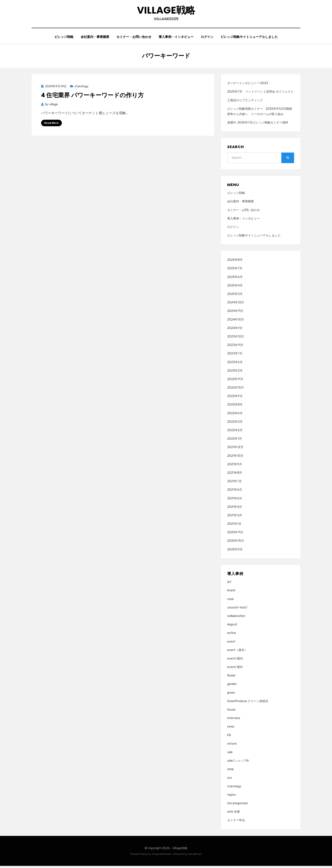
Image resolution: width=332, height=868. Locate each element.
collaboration (236, 618)
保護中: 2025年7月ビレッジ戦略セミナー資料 (258, 124)
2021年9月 (235, 466)
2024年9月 (235, 330)
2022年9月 (235, 398)
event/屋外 (235, 669)
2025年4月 (235, 287)
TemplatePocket (162, 856)
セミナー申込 (236, 822)
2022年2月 (235, 432)
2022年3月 (235, 424)
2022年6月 (235, 415)
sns (230, 780)
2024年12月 (236, 304)
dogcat (232, 626)
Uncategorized (237, 805)
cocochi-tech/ (237, 609)
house (231, 712)
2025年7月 (235, 270)
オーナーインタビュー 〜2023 (248, 85)
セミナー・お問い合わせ (134, 38)
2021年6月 (235, 492)
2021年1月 (234, 526)
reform (232, 746)
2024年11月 (235, 313)
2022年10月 (236, 390)
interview (234, 720)
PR (229, 737)
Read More (51, 125)
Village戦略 (166, 11)
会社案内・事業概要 (95, 38)
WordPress (195, 856)
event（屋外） (237, 652)
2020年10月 (236, 543)
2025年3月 (235, 296)
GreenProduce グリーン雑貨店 (248, 703)
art (229, 584)
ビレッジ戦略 (64, 38)
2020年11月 (235, 534)
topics (232, 797)
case (230, 601)
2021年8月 (235, 475)
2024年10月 (236, 322)
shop (230, 771)
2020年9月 (235, 551)
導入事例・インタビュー (176, 38)
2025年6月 (235, 279)
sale (230, 754)
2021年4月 (235, 509)
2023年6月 (235, 364)
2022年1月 (235, 441)
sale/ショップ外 (238, 763)
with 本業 (234, 814)
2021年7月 (234, 483)
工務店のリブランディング (245, 102)
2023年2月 (235, 373)
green (231, 695)
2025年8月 (235, 262)
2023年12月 (236, 338)
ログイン (207, 38)
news (231, 729)
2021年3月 (235, 517)
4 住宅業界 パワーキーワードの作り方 (92, 97)
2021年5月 (235, 500)
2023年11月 (235, 347)
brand (231, 592)
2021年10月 (235, 458)
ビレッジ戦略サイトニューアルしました (249, 38)
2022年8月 (235, 407)
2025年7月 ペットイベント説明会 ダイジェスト (260, 94)
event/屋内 (235, 660)
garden (232, 686)
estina (232, 635)
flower (231, 677)
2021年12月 (235, 449)
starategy (82, 88)
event (231, 644)
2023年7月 (235, 355)
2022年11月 (235, 381)
